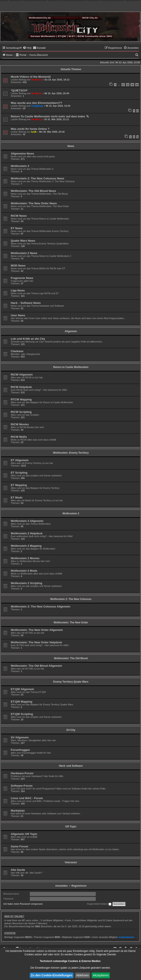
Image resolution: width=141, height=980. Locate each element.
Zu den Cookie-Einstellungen (51, 975)
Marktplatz (18, 811)
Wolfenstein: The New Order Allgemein (37, 630)
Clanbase (17, 351)
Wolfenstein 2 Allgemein (27, 521)
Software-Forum (22, 786)
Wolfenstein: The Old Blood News (33, 191)
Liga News (18, 290)
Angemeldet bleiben (99, 904)
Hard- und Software (71, 766)
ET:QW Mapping (21, 702)
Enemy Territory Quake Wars (71, 682)
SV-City (71, 730)
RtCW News (19, 216)
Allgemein (71, 331)
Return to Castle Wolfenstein (71, 367)
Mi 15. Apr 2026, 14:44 (58, 106)
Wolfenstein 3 (20, 166)
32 (128, 85)
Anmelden (61, 886)
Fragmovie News (22, 278)
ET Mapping (19, 485)
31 (123, 85)
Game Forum (19, 846)
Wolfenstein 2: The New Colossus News (38, 178)
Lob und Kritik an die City (28, 339)
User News (18, 315)
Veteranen (71, 862)
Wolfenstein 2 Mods (24, 571)
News (71, 146)
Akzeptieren (101, 975)
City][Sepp (37, 106)
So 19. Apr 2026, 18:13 (57, 80)
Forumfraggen (20, 750)
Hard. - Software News (26, 303)
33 (132, 85)
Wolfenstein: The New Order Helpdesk (36, 642)
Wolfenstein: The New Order (71, 623)
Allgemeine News (22, 154)
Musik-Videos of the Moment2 (31, 77)
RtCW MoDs (19, 437)
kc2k (34, 132)
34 (137, 85)
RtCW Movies (20, 424)
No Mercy (37, 80)
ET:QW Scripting (22, 714)
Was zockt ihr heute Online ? (30, 129)
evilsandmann (126, 937)
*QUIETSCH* (19, 90)
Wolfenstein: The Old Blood (71, 658)
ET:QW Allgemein (22, 689)
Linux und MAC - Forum (27, 798)
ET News (17, 228)
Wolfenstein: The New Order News (34, 203)
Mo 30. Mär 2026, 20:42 (52, 132)
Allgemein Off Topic (24, 834)
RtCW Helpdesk (21, 387)
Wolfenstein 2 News (24, 253)
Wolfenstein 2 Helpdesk (27, 533)
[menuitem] (27, 48)
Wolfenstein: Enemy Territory (71, 453)
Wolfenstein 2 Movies (25, 558)
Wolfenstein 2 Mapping (26, 546)
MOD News (18, 266)
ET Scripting (19, 473)
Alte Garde (18, 870)
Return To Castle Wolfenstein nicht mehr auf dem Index (48, 116)
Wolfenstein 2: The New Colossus (71, 599)
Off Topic (71, 827)
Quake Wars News (23, 241)
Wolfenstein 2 (71, 513)
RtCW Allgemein (22, 375)
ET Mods (17, 498)
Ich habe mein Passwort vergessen (23, 904)
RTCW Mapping (21, 399)
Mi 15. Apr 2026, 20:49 (57, 93)
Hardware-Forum (22, 773)
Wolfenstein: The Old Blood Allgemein (36, 666)
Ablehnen (82, 975)
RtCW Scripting (21, 412)
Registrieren (79, 886)
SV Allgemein (20, 737)
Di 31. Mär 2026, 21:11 (57, 119)
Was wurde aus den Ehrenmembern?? (36, 103)
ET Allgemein (20, 460)
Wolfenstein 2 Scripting (26, 583)
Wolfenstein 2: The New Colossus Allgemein (41, 607)
